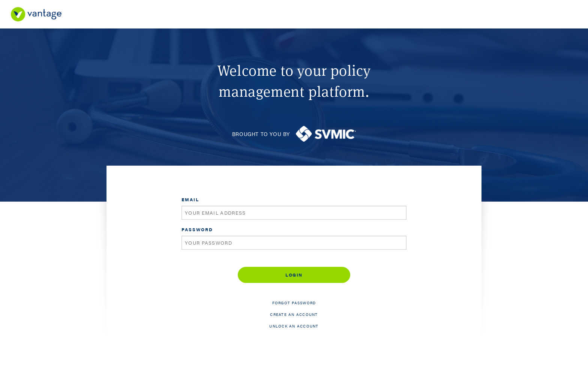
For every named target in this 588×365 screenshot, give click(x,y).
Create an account (294, 314)
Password (197, 229)
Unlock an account (294, 326)
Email (190, 199)
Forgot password (294, 303)
